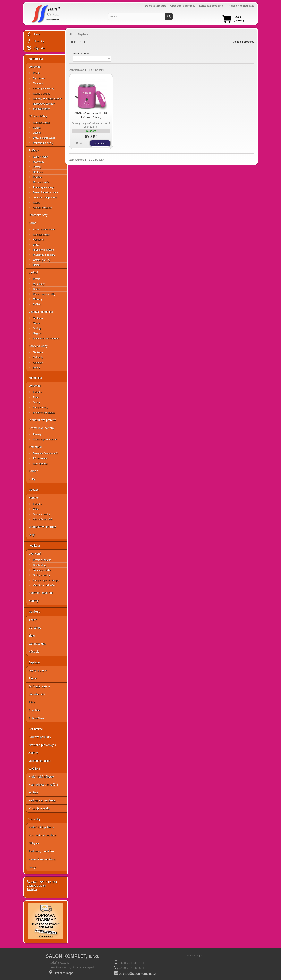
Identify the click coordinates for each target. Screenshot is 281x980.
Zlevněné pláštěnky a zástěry (42, 749)
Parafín (33, 471)
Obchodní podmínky (183, 6)
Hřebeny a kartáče (43, 250)
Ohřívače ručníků (43, 519)
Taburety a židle (42, 570)
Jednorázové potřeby (45, 197)
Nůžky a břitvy (38, 116)
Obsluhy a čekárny (44, 88)
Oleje (32, 535)
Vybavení (35, 67)
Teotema (38, 318)
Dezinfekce (36, 729)
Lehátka (38, 392)
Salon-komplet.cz (197, 955)
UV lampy (35, 628)
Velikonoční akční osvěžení (40, 765)
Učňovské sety (38, 215)
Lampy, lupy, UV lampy (46, 580)
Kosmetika (35, 378)
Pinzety (37, 434)
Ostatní (37, 128)
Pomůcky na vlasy (43, 187)
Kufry (32, 479)
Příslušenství (40, 458)
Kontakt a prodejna (211, 6)
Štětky (37, 202)
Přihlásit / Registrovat (240, 6)
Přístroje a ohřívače (44, 412)
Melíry (36, 368)
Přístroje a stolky (39, 808)
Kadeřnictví (36, 59)
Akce (33, 34)
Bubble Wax (36, 718)
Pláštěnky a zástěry (44, 255)
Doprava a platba (156, 6)
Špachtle (34, 710)
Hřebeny (38, 172)
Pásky (33, 678)
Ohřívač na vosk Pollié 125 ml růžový (91, 115)
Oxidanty (38, 357)
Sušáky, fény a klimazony (47, 99)
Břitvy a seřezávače (44, 138)
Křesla (37, 73)
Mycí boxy (39, 78)
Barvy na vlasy (38, 346)
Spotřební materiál (41, 593)
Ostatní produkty (42, 208)
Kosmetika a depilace (43, 835)
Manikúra (34, 611)
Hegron (37, 333)
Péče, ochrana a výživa (46, 338)
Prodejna (32, 889)
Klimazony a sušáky (44, 294)
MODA (37, 304)
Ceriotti (33, 272)
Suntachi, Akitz (41, 123)
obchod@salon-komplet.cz (137, 974)
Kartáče (37, 177)
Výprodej (36, 48)
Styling (37, 328)
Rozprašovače (41, 182)
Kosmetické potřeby (41, 428)
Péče (32, 702)
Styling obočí (40, 463)
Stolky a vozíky (42, 93)
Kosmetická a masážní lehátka (43, 788)
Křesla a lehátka (42, 560)
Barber (33, 223)
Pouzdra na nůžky (43, 143)
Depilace (34, 662)
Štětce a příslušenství (45, 439)
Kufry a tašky (40, 157)
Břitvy (36, 245)
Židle (36, 397)
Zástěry (37, 167)
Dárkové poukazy (40, 737)
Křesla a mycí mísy (44, 229)
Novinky (35, 41)
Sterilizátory (40, 565)
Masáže (34, 490)
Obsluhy (38, 299)
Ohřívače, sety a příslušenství (39, 690)
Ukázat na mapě (63, 973)
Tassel (37, 323)
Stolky (36, 289)
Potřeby (34, 150)
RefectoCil (35, 447)
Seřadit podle (81, 53)
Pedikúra (34, 545)
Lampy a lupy (41, 407)
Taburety (38, 83)
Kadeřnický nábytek (41, 777)
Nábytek (34, 498)
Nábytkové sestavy (44, 104)
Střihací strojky (41, 109)
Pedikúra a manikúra (42, 800)
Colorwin (38, 362)
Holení (37, 265)
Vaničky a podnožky (44, 585)
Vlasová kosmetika (41, 312)
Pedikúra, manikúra (41, 851)
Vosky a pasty (38, 670)
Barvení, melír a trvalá (45, 192)
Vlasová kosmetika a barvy (42, 863)
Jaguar (37, 133)
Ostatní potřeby (42, 260)
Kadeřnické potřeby (41, 827)
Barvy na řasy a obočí (45, 453)
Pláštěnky (38, 162)
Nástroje (34, 601)
